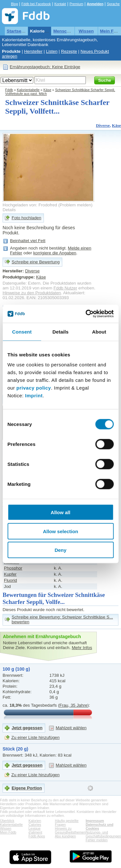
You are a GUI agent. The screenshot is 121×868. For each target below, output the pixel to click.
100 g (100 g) (16, 669)
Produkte (11, 51)
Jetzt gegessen (27, 728)
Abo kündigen (65, 836)
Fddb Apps (37, 836)
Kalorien (35, 821)
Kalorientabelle (45, 31)
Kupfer (10, 574)
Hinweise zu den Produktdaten (32, 293)
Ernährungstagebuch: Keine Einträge (45, 67)
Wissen (86, 31)
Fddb (9, 90)
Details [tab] (61, 331)
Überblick (7, 821)
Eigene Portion (27, 788)
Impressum (95, 821)
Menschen (64, 31)
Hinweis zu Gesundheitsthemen (70, 830)
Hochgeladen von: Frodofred (30, 205)
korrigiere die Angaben (55, 253)
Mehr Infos (82, 648)
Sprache (113, 4)
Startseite (17, 31)
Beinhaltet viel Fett (28, 241)
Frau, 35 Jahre (73, 705)
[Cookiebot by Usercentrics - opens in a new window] (86, 314)
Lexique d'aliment (35, 830)
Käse (47, 90)
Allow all (60, 512)
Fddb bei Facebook (36, 4)
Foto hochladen (26, 218)
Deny (60, 550)
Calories (35, 825)
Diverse (103, 125)
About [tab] (99, 331)
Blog (14, 4)
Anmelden (95, 4)
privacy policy (34, 388)
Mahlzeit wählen (71, 728)
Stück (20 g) (15, 749)
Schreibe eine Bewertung (36, 262)
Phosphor (13, 568)
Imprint (34, 396)
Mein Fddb (8, 832)
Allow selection (60, 531)
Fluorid (10, 580)
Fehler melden (96, 840)
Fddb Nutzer (65, 288)
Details (9, 210)
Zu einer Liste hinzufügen (35, 737)
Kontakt (60, 4)
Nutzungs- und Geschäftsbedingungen (103, 834)
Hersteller (33, 51)
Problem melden (75, 205)
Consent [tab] (22, 331)
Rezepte (69, 51)
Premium (76, 4)
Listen (52, 51)
